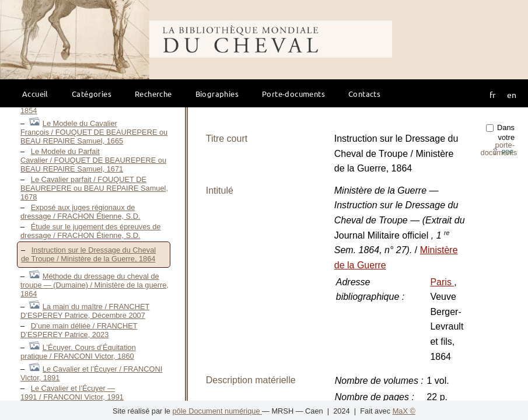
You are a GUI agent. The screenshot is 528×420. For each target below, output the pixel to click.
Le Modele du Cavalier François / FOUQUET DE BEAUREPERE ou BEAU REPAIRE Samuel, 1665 (94, 132)
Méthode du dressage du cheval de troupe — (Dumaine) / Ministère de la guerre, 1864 (95, 285)
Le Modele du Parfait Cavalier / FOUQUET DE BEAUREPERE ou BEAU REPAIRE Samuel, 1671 (93, 160)
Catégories (92, 94)
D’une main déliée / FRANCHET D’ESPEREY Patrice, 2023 (79, 330)
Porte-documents (293, 94)
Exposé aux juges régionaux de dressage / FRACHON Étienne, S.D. (81, 212)
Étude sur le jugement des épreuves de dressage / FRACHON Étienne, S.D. (90, 231)
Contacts (364, 94)
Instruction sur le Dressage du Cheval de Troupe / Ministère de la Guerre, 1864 (88, 254)
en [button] (512, 94)
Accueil (35, 94)
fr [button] (492, 94)
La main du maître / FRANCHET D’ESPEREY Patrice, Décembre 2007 (85, 311)
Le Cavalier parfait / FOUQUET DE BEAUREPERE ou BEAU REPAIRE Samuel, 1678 (94, 188)
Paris (442, 282)
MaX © (404, 411)
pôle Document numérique (217, 411)
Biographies (217, 94)
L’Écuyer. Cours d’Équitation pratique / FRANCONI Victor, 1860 (78, 352)
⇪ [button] (502, 151)
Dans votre (499, 140)
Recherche (153, 94)
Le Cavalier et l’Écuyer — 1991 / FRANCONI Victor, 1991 (72, 393)
